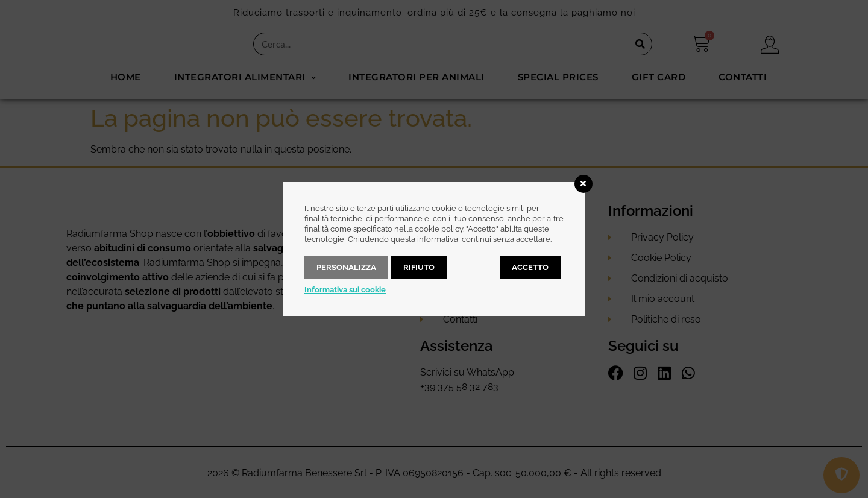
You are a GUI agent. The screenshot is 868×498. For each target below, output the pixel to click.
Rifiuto (419, 267)
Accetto (530, 267)
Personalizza (346, 267)
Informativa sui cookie (345, 290)
